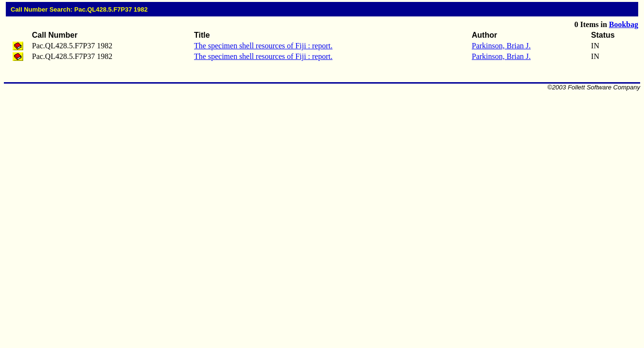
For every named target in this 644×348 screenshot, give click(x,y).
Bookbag (624, 24)
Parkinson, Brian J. (501, 46)
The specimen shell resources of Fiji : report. (263, 46)
